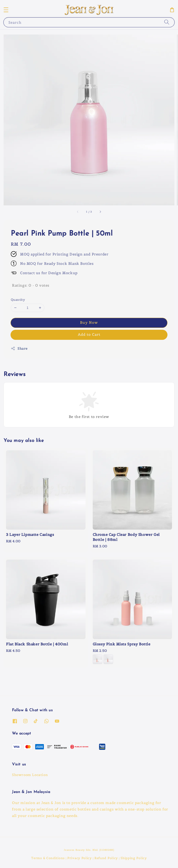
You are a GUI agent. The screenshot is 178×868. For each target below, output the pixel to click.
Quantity (18, 300)
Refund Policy (106, 858)
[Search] (167, 22)
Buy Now (89, 322)
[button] (6, 10)
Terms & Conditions (48, 858)
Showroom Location (30, 775)
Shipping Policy (134, 858)
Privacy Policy (80, 858)
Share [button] (19, 349)
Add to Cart (89, 334)
